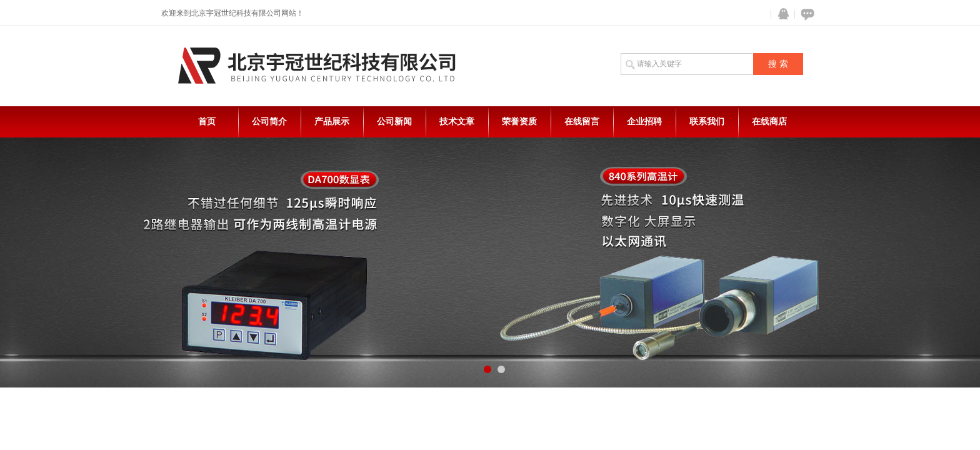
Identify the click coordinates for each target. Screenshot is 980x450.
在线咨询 (806, 14)
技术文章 (457, 122)
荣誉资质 (519, 122)
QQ (781, 14)
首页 (207, 122)
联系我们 (707, 122)
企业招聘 (644, 122)
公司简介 (269, 122)
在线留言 (582, 122)
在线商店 (769, 122)
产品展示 (332, 122)
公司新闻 (394, 122)
